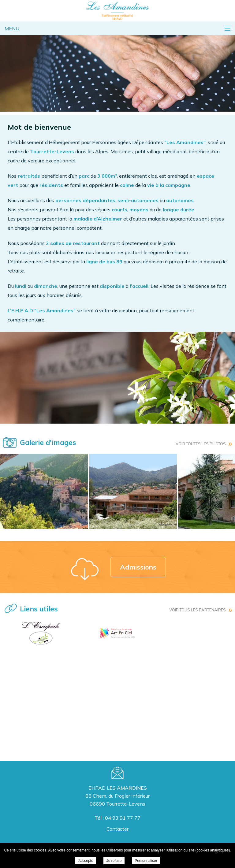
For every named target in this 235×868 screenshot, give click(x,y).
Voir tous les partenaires (198, 610)
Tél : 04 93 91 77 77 (117, 818)
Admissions (138, 567)
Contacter (117, 829)
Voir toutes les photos (201, 444)
